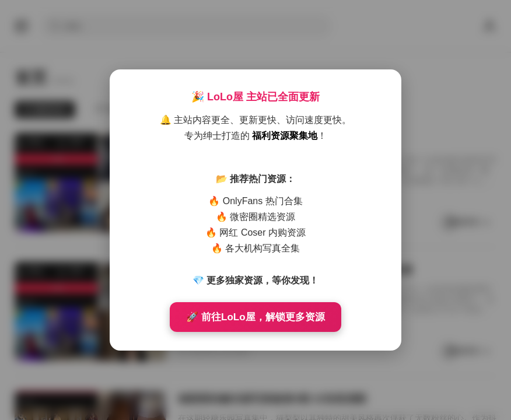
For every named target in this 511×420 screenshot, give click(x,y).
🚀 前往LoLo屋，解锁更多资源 (255, 317)
